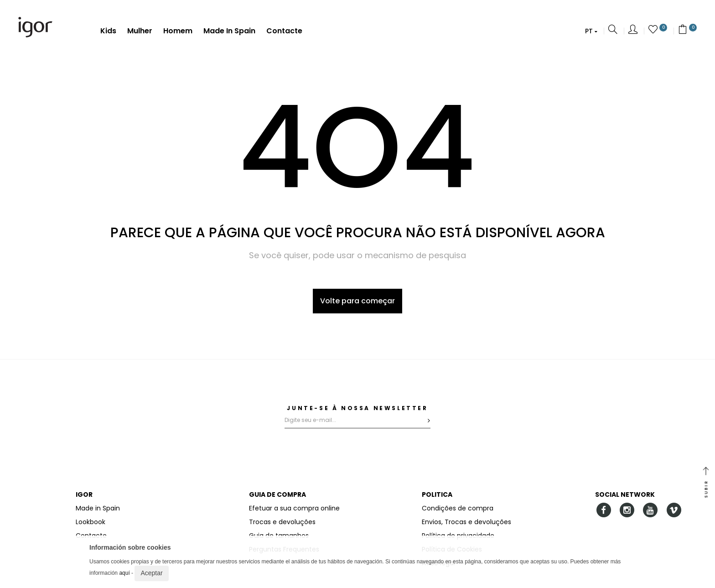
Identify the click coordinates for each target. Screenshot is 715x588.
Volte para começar (357, 301)
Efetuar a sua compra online (294, 508)
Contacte (284, 31)
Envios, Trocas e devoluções (466, 522)
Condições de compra (458, 508)
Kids (108, 31)
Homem (178, 31)
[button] (591, 31)
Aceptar (151, 573)
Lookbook (91, 522)
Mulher (140, 31)
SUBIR (706, 483)
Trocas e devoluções (282, 522)
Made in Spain (229, 31)
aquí (124, 573)
